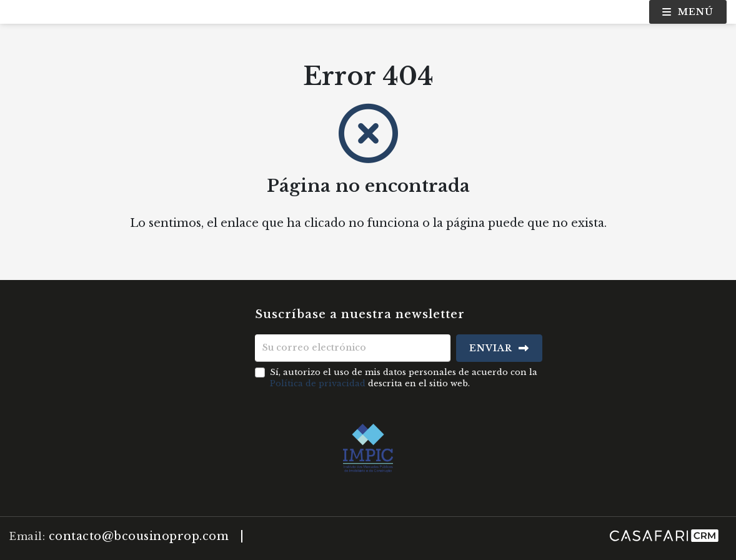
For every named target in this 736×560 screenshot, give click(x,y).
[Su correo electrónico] (353, 348)
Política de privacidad (318, 383)
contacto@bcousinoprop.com (139, 536)
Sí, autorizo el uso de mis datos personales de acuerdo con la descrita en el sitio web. (404, 378)
